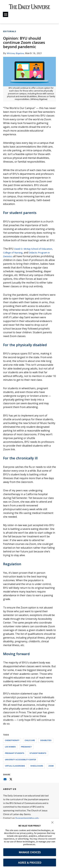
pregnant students (15, 757)
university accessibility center (20, 763)
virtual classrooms (15, 770)
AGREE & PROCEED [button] (30, 863)
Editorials (10, 31)
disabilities (46, 744)
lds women (10, 750)
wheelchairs (37, 770)
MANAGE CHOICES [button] (30, 852)
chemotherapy (12, 744)
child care (30, 744)
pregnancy (26, 750)
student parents (38, 757)
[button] (52, 822)
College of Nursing (27, 252)
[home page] (29, 8)
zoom (51, 770)
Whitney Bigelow (16, 53)
